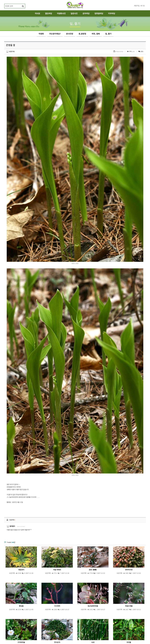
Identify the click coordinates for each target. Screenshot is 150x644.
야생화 (41, 34)
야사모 (37, 13)
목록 (143, 617)
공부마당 (86, 13)
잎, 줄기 (108, 34)
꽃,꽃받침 (82, 34)
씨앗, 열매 (96, 34)
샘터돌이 (11, 340)
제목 (57, 630)
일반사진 (74, 13)
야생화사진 (61, 13)
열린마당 (49, 13)
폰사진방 (70, 34)
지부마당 (112, 13)
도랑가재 (10, 52)
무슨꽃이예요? (55, 34)
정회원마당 (99, 13)
